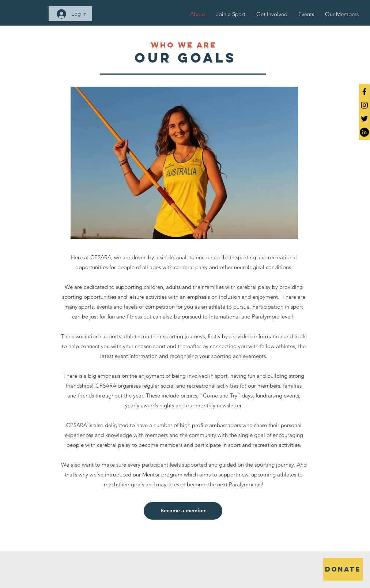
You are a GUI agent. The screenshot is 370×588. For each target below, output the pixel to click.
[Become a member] (183, 511)
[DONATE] (343, 569)
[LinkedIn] (364, 132)
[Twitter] (364, 119)
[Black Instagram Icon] (364, 105)
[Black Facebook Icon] (364, 92)
